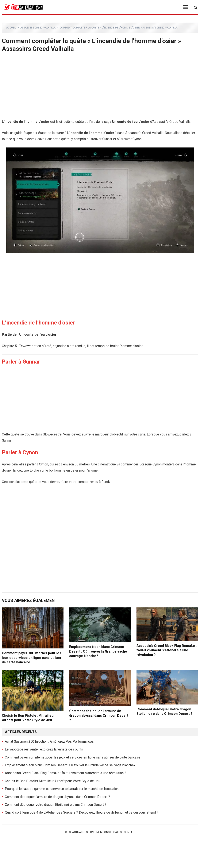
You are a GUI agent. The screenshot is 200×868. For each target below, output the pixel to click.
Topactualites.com (81, 832)
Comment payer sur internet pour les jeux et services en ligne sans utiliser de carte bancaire (32, 658)
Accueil (11, 28)
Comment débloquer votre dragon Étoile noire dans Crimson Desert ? (56, 805)
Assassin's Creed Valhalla (38, 28)
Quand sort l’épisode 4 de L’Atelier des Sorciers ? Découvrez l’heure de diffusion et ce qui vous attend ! (81, 812)
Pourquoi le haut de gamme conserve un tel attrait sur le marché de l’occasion (62, 789)
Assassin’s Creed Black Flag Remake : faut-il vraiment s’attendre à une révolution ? (167, 650)
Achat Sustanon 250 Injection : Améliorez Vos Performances (49, 742)
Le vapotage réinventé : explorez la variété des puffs (44, 749)
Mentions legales (109, 832)
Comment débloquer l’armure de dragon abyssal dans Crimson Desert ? (99, 715)
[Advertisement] (100, 88)
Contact (130, 832)
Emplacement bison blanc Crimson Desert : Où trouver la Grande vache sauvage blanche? (98, 651)
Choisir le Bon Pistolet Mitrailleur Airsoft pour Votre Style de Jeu (53, 781)
